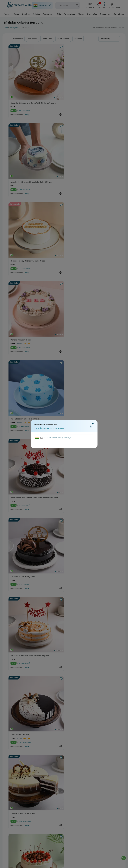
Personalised (69, 14)
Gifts (59, 14)
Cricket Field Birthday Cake (23, 533)
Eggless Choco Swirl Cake (99, 702)
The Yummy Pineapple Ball (23, 815)
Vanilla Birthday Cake (21, 138)
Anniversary (48, 14)
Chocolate (18, 39)
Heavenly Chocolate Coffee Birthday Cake (64, 420)
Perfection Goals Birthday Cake (25, 420)
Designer (78, 39)
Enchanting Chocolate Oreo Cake (64, 758)
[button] (25, 61)
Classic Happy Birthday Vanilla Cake (102, 81)
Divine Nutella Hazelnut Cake (62, 815)
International (118, 14)
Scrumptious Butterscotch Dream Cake (64, 589)
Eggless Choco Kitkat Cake (23, 758)
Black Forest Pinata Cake (99, 758)
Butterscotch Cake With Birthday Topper (64, 194)
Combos (26, 14)
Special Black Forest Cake (23, 251)
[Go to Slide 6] (41, 76)
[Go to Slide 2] (34, 76)
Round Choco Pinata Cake (99, 307)
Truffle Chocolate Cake (98, 589)
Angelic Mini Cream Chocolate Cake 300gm (64, 81)
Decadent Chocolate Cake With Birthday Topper (25, 81)
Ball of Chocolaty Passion (99, 476)
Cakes (16, 14)
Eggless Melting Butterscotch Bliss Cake (64, 645)
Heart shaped (63, 39)
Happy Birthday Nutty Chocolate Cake (25, 645)
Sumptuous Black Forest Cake (63, 251)
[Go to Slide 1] (32, 76)
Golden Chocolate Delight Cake (102, 420)
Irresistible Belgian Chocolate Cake (25, 476)
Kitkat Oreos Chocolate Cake (24, 589)
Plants (81, 14)
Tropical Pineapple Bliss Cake (63, 533)
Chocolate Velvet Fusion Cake (63, 702)
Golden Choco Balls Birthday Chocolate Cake (64, 307)
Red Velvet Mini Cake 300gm (100, 363)
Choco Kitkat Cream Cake (99, 533)
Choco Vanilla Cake (96, 194)
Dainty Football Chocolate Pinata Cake (64, 363)
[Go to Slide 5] (39, 76)
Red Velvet (32, 39)
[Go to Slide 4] (37, 76)
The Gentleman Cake (20, 307)
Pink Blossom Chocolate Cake (101, 251)
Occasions (105, 14)
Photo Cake (47, 39)
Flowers (7, 14)
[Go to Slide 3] (36, 76)
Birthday (36, 14)
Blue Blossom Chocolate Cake (63, 138)
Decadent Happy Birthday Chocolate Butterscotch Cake (64, 476)
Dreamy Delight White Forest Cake (25, 702)
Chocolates (92, 14)
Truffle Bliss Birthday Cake (23, 194)
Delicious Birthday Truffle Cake (102, 645)
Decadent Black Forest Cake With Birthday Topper (102, 138)
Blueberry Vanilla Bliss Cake (24, 363)
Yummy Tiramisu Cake (97, 815)
